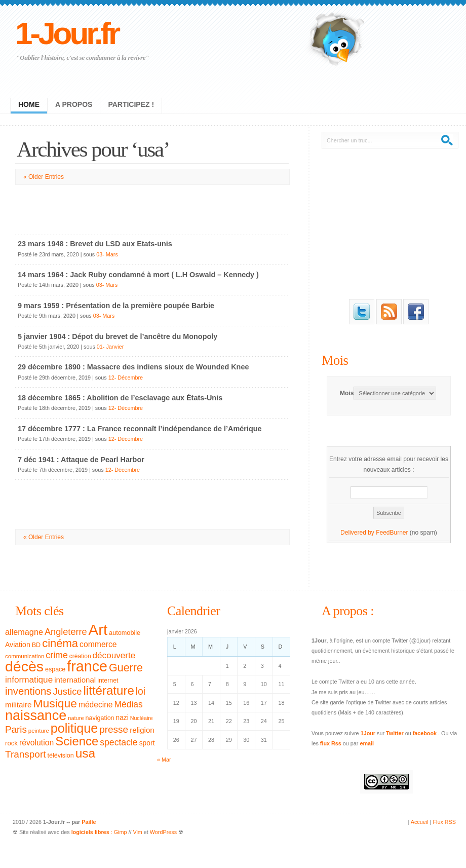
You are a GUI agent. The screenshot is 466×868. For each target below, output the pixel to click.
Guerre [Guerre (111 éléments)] (126, 668)
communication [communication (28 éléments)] (25, 656)
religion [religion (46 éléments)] (142, 730)
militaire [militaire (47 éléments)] (18, 705)
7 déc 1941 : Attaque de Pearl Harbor (81, 460)
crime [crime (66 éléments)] (56, 655)
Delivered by (358, 533)
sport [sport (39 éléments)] (147, 743)
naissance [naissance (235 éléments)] (36, 715)
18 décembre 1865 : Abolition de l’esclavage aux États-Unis (120, 398)
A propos (74, 104)
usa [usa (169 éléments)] (86, 753)
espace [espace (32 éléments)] (55, 669)
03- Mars (107, 254)
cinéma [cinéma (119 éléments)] (60, 643)
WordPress (163, 832)
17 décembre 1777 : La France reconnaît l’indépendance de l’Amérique (140, 429)
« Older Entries (44, 177)
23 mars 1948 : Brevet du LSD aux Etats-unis (95, 244)
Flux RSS (444, 822)
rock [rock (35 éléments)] (11, 743)
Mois (335, 360)
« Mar (164, 760)
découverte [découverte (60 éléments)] (114, 655)
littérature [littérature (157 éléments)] (109, 690)
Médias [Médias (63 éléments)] (129, 704)
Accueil (420, 822)
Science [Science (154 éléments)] (77, 741)
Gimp (121, 832)
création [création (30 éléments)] (80, 656)
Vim (137, 832)
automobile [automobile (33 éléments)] (125, 633)
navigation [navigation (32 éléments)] (100, 718)
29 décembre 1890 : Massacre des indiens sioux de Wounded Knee (133, 367)
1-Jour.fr (67, 33)
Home (29, 104)
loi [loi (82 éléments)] (141, 691)
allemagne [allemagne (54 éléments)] (24, 632)
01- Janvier (110, 347)
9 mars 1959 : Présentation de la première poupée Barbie (116, 306)
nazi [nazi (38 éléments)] (122, 718)
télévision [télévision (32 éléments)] (60, 756)
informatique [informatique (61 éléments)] (29, 680)
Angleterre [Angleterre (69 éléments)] (66, 632)
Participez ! (131, 104)
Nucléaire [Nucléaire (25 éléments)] (142, 718)
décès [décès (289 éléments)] (24, 666)
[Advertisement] (152, 208)
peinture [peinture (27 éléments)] (39, 731)
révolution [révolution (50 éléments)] (36, 743)
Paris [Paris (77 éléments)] (16, 729)
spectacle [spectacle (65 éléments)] (119, 742)
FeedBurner (392, 533)
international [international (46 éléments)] (75, 680)
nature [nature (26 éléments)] (76, 718)
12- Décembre (126, 378)
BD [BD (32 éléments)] (36, 645)
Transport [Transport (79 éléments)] (25, 754)
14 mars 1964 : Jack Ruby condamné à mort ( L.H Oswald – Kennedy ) (138, 275)
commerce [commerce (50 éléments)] (98, 644)
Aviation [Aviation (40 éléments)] (18, 645)
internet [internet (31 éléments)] (108, 681)
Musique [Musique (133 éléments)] (55, 703)
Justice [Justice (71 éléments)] (68, 691)
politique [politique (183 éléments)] (74, 728)
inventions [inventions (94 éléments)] (28, 691)
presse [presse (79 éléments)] (114, 729)
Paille (89, 822)
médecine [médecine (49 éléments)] (96, 705)
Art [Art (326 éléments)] (98, 630)
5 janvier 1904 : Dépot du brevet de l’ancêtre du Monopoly (118, 336)
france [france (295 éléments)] (87, 666)
